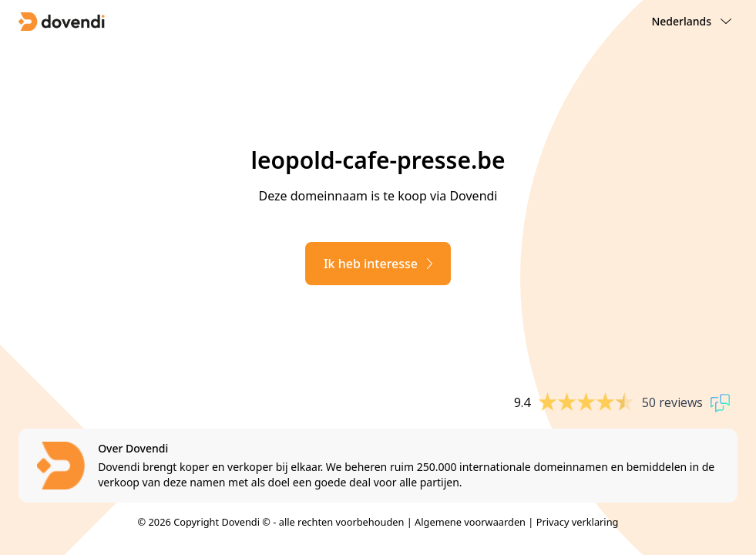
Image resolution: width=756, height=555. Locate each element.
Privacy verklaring (578, 522)
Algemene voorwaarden (470, 522)
